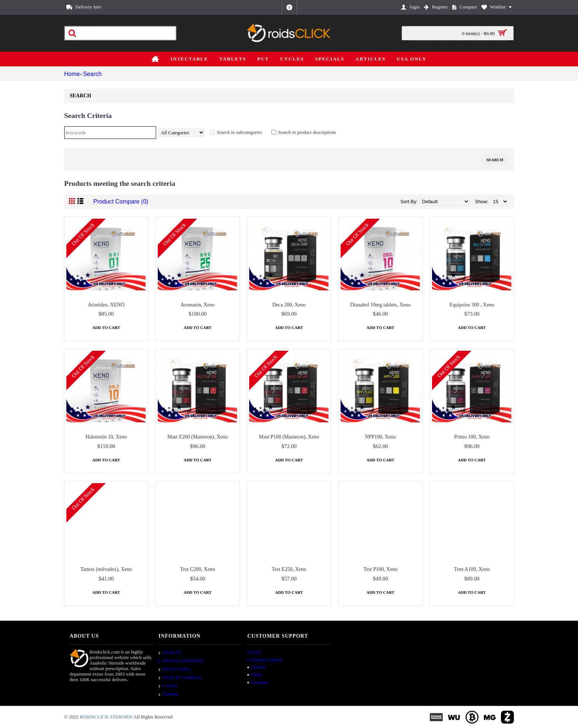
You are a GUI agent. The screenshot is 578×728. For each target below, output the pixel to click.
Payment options (265, 660)
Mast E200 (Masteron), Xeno (198, 437)
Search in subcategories (243, 132)
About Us (170, 653)
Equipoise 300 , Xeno (472, 305)
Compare (258, 682)
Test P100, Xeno (381, 569)
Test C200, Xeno (198, 569)
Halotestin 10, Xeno (106, 437)
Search (92, 74)
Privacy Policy (175, 669)
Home (71, 74)
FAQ (254, 652)
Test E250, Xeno (289, 569)
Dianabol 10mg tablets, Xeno (380, 305)
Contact (168, 686)
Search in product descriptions (311, 132)
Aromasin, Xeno (198, 305)
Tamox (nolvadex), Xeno (106, 569)
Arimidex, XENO (106, 305)
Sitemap (168, 694)
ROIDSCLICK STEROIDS (106, 717)
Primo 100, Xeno (472, 437)
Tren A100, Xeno (472, 569)
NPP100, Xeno (380, 437)
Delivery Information (181, 661)
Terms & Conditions (180, 678)
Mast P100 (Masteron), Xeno (289, 437)
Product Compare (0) (115, 202)
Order (255, 674)
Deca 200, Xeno (289, 305)
